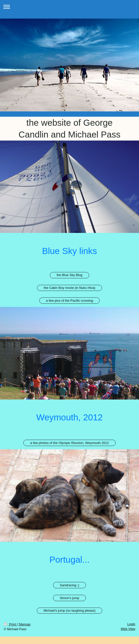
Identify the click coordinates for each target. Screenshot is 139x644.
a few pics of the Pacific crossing (70, 301)
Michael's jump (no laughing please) (69, 610)
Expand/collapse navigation (69, 7)
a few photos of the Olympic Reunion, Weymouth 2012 (69, 443)
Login (131, 624)
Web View (128, 629)
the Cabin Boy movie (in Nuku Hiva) (70, 288)
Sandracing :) (69, 585)
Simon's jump (70, 598)
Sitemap (25, 624)
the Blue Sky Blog (69, 275)
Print (10, 624)
